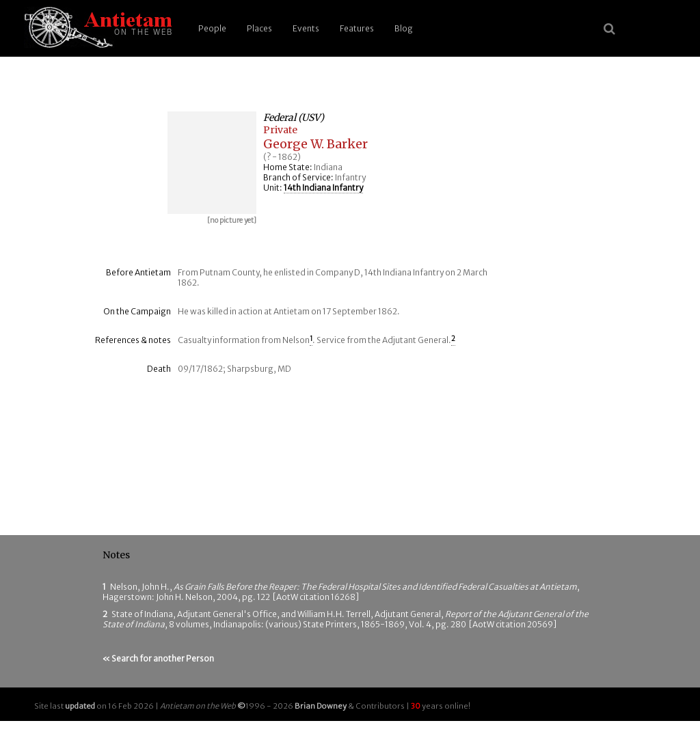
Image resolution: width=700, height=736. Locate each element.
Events (306, 28)
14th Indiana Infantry (323, 188)
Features (357, 28)
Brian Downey (321, 706)
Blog (404, 28)
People (212, 28)
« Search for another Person (158, 658)
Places (259, 28)
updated (80, 706)
